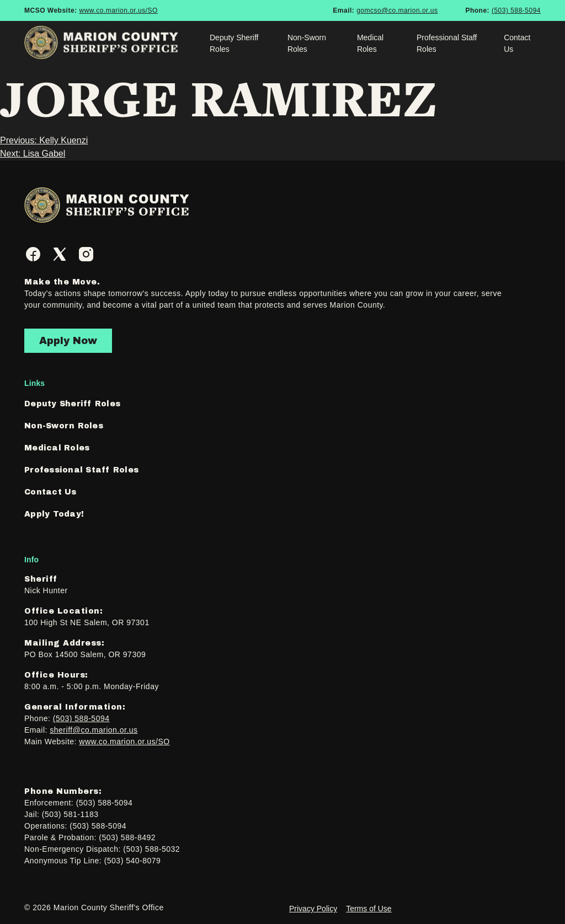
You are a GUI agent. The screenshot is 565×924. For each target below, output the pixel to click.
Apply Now (68, 341)
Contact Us (517, 43)
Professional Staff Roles (447, 43)
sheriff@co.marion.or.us (94, 730)
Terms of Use (369, 909)
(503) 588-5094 (516, 10)
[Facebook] (33, 254)
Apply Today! (54, 514)
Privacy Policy (313, 909)
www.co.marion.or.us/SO (118, 10)
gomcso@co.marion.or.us (397, 10)
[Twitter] (60, 254)
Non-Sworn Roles (307, 43)
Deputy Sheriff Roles (234, 43)
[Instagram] (86, 254)
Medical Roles (370, 43)
